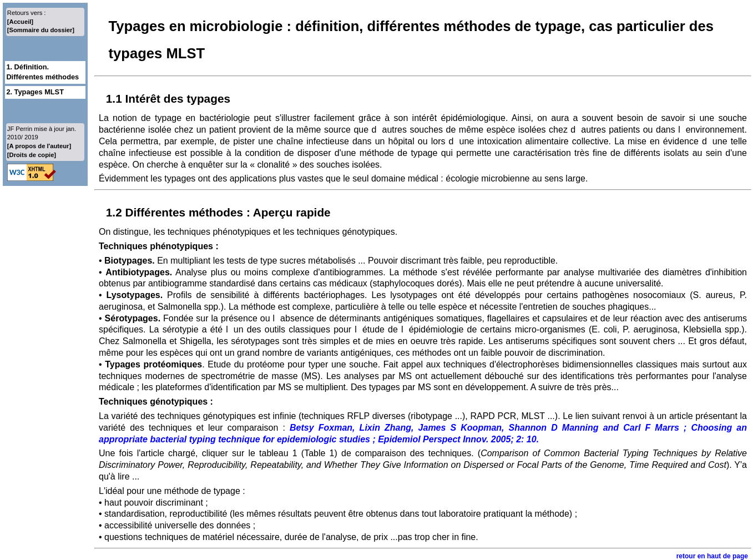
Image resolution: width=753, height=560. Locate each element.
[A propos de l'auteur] (39, 146)
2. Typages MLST (35, 92)
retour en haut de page (712, 556)
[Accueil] (20, 22)
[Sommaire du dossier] (41, 30)
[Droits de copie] (32, 155)
